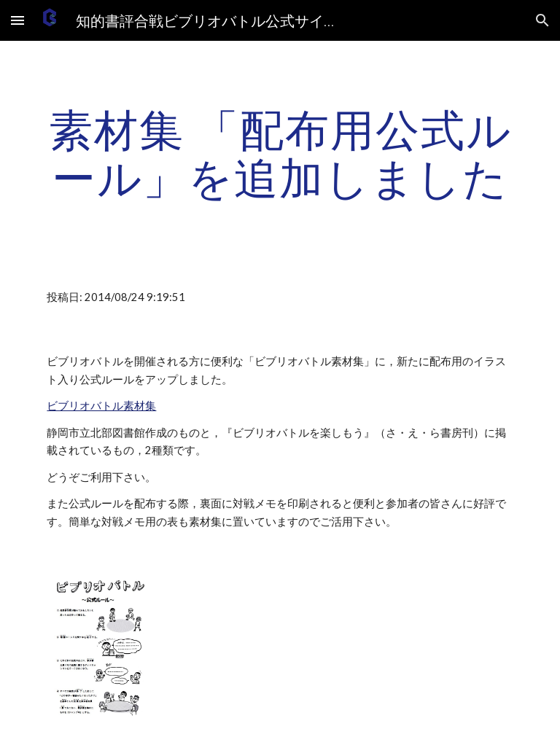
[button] (17, 20)
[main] (280, 153)
